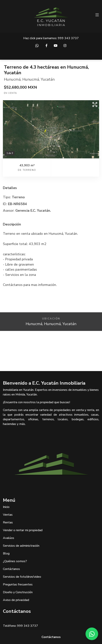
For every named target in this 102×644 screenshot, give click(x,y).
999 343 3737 (68, 38)
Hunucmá (12, 79)
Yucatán (48, 79)
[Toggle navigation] (97, 15)
